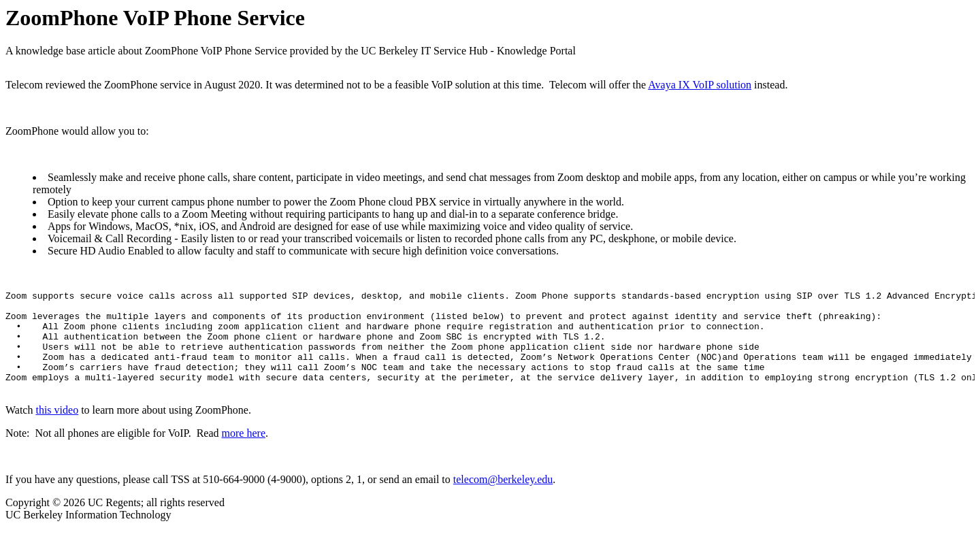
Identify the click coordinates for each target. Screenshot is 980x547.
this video (57, 430)
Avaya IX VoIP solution (700, 85)
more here (244, 453)
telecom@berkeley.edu (503, 500)
